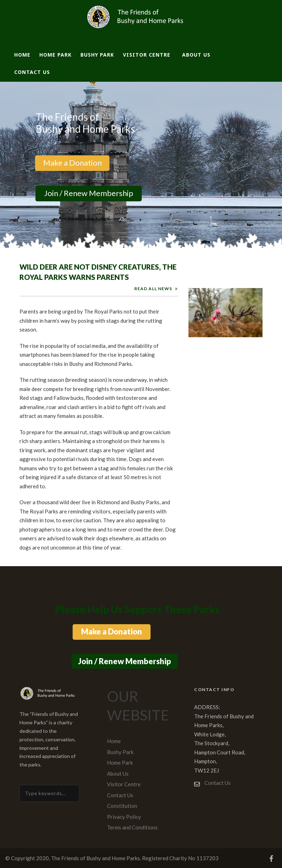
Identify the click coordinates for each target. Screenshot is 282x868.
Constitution (122, 806)
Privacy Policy (124, 817)
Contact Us (32, 72)
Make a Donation (72, 163)
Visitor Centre (147, 55)
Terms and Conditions (132, 827)
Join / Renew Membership (89, 193)
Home (22, 55)
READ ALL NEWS (153, 289)
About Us (196, 55)
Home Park (55, 55)
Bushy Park (97, 55)
